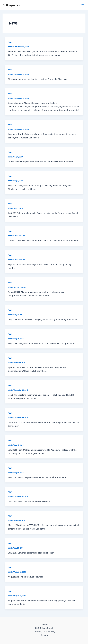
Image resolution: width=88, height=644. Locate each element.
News (10, 42)
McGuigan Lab (11, 5)
